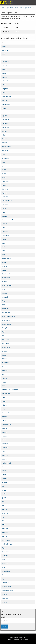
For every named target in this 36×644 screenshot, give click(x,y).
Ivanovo (4, 174)
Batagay (4, 77)
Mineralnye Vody (7, 286)
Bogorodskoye (6, 104)
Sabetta (4, 421)
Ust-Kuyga (5, 529)
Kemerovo (5, 189)
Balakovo (4, 69)
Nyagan (4, 355)
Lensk (3, 255)
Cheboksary (5, 120)
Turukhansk (5, 494)
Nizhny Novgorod (7, 328)
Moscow (4, 293)
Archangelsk (5, 62)
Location (4, 617)
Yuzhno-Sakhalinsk (7, 590)
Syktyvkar (5, 478)
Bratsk (4, 108)
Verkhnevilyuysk (7, 544)
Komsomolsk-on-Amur (8, 220)
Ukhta (3, 505)
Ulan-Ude (5, 509)
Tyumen (4, 498)
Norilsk (4, 336)
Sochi (3, 451)
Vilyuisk (4, 548)
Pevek (4, 397)
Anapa (4, 58)
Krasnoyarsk (5, 235)
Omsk (3, 367)
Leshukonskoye (6, 258)
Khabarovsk (5, 197)
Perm (3, 386)
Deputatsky (5, 150)
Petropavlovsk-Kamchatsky (10, 390)
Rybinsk (4, 417)
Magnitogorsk (6, 274)
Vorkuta (4, 560)
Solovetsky (5, 455)
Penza (4, 382)
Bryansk (4, 112)
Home (9, 640)
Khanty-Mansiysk (7, 201)
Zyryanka (4, 602)
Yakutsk (4, 567)
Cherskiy (4, 131)
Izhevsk (4, 178)
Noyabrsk (5, 351)
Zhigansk (4, 594)
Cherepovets (6, 127)
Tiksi (3, 486)
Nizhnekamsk (6, 320)
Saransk (4, 436)
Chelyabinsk (5, 123)
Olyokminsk (5, 363)
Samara (4, 432)
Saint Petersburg (7, 424)
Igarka (4, 166)
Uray (3, 517)
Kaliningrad (5, 181)
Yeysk (3, 579)
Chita (3, 135)
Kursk (3, 247)
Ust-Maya (5, 533)
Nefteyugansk (6, 313)
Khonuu (4, 208)
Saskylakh (5, 444)
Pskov (4, 409)
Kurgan (4, 239)
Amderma (5, 50)
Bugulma (4, 116)
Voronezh (5, 563)
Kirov (3, 212)
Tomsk (4, 490)
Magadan (5, 266)
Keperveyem (6, 193)
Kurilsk (4, 243)
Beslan (4, 93)
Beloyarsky (5, 89)
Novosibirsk (5, 343)
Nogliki (4, 332)
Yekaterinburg (6, 571)
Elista (3, 154)
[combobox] (18, 621)
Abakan (4, 46)
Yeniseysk (5, 575)
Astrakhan (5, 66)
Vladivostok (5, 552)
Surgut (4, 475)
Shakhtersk (5, 448)
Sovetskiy (5, 459)
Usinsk (4, 521)
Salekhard (5, 428)
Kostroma (5, 224)
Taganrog (5, 482)
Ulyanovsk (5, 513)
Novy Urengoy (6, 347)
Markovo (4, 282)
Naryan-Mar (5, 309)
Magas (4, 270)
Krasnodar (5, 231)
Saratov (4, 440)
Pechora (4, 378)
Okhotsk (4, 359)
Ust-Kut (4, 525)
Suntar (4, 471)
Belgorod (4, 85)
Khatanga (5, 205)
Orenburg (5, 370)
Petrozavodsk (6, 394)
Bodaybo (4, 100)
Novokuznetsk (6, 340)
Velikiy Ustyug (6, 540)
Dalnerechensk (6, 147)
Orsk (3, 374)
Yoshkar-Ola (5, 583)
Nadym (4, 301)
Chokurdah (5, 139)
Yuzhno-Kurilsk (6, 587)
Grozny (4, 162)
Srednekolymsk (6, 463)
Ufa (3, 502)
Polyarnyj (4, 405)
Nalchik (4, 305)
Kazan (4, 185)
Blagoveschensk (7, 96)
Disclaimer (26, 640)
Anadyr (4, 54)
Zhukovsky (5, 598)
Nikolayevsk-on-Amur (8, 316)
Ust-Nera (4, 536)
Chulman (4, 143)
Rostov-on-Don (6, 413)
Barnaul (4, 73)
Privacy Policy (17, 640)
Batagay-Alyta (6, 81)
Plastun (4, 401)
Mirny (3, 289)
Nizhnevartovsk (6, 324)
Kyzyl (3, 251)
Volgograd (5, 556)
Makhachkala (6, 278)
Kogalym (4, 216)
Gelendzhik (5, 158)
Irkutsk (4, 170)
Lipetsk (4, 262)
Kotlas (4, 228)
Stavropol (5, 467)
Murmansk (5, 297)
